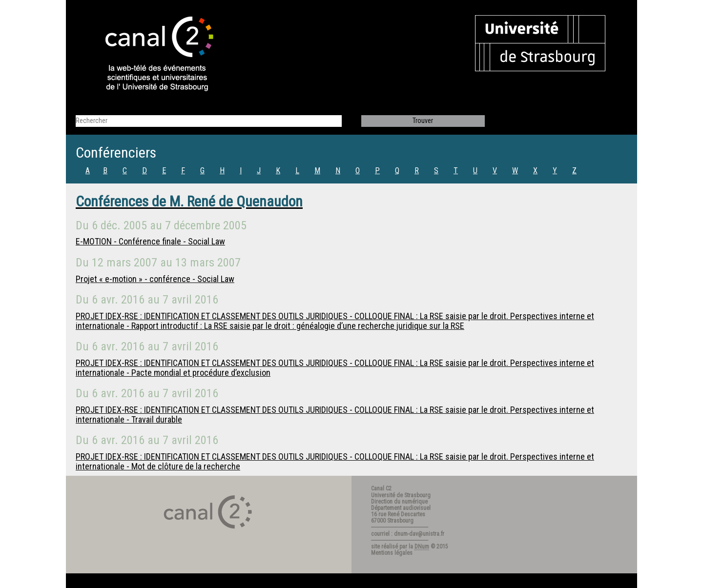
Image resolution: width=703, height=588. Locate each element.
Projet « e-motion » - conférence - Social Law (155, 279)
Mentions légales (392, 553)
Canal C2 (381, 488)
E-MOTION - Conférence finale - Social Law (150, 241)
